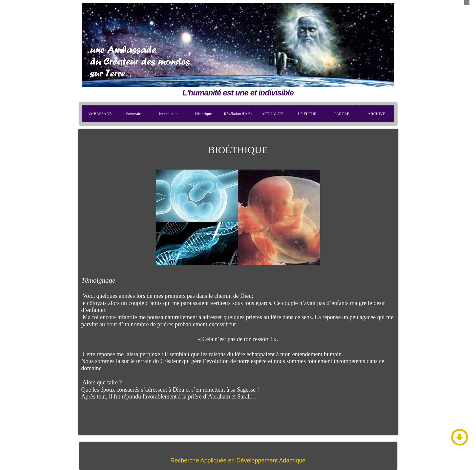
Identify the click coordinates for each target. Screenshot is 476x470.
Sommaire (134, 114)
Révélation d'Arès (238, 114)
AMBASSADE (99, 114)
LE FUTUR (307, 114)
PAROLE (342, 114)
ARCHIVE (376, 114)
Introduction (169, 114)
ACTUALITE (272, 114)
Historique (204, 114)
